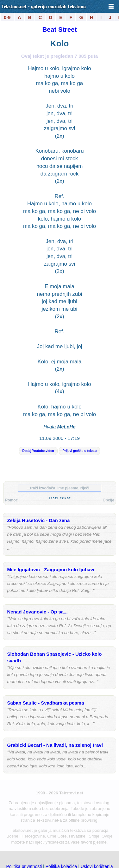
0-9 (7, 17)
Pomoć (11, 500)
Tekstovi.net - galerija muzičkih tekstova (44, 7)
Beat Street (59, 29)
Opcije (108, 500)
